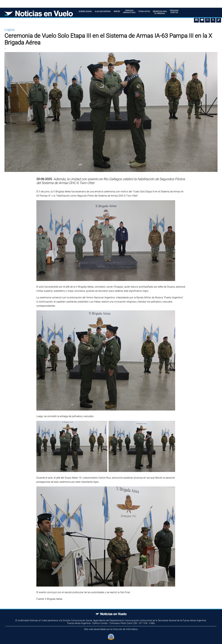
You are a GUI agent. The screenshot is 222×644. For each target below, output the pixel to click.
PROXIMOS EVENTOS (174, 12)
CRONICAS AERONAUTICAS (129, 12)
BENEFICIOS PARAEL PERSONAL (160, 13)
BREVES (117, 12)
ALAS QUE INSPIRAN (103, 12)
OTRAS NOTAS (144, 12)
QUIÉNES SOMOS (85, 12)
